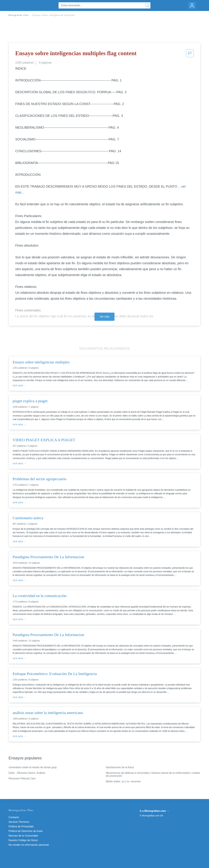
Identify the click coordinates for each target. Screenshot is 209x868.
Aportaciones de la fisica (120, 767)
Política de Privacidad (21, 826)
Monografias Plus (19, 15)
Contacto (14, 817)
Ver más (104, 317)
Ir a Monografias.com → (154, 811)
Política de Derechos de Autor (26, 831)
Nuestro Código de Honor (23, 840)
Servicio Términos (19, 822)
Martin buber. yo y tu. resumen (123, 781)
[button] (190, 54)
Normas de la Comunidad (23, 836)
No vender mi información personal (29, 845)
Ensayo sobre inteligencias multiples (54, 15)
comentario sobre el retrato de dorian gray (33, 767)
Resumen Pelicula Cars (22, 778)
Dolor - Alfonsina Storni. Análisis (27, 773)
